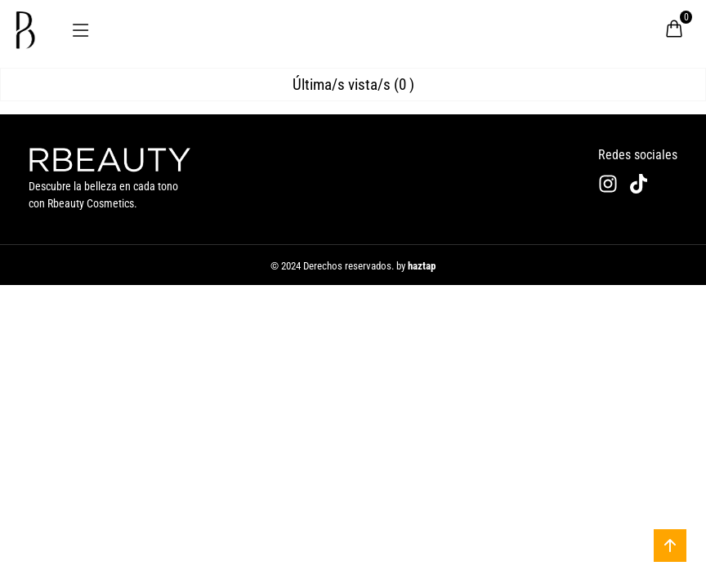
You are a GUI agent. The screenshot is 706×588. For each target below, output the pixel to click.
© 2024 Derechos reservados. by (353, 266)
